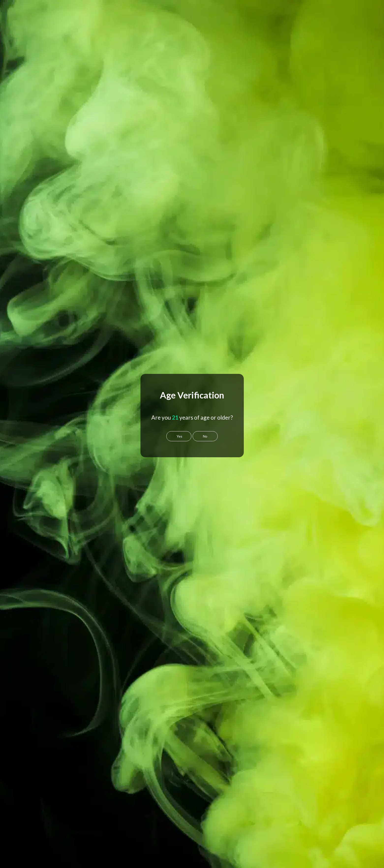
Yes (179, 436)
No (205, 436)
